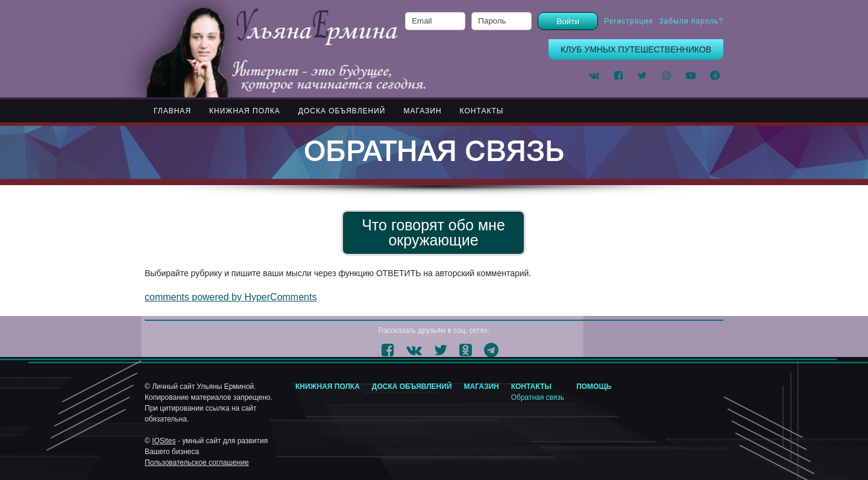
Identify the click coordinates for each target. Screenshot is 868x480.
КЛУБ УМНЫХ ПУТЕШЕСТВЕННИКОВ (636, 49)
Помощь (594, 387)
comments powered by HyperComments (231, 297)
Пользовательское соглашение (197, 463)
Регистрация (628, 21)
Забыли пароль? (691, 21)
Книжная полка (328, 387)
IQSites (164, 441)
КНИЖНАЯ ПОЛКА (245, 111)
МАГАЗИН (422, 111)
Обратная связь (538, 397)
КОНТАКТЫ (482, 111)
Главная (172, 111)
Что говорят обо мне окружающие (433, 232)
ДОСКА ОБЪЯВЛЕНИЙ (342, 111)
